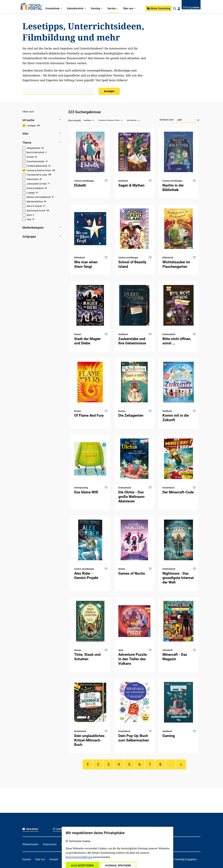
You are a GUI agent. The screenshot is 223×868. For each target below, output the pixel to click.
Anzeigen (109, 91)
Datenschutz (50, 844)
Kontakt (54, 859)
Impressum (94, 844)
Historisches (33, 179)
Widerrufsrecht (30, 844)
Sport (29, 215)
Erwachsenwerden (36, 161)
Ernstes (30, 157)
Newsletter (30, 829)
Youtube (151, 829)
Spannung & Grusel (36, 211)
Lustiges (31, 193)
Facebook (90, 829)
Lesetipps (31, 126)
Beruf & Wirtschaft (35, 152)
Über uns (40, 859)
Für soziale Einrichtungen (153, 859)
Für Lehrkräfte (127, 859)
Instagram (60, 829)
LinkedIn (120, 829)
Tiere (29, 219)
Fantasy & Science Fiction (39, 170)
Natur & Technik (34, 206)
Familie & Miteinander (37, 166)
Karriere (27, 859)
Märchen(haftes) (35, 202)
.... (171, 764)
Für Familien (83, 859)
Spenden (67, 859)
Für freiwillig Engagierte (184, 859)
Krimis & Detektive (35, 188)
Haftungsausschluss (72, 844)
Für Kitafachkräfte (105, 859)
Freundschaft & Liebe (37, 175)
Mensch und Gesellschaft (39, 197)
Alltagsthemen (34, 148)
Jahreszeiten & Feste (37, 184)
